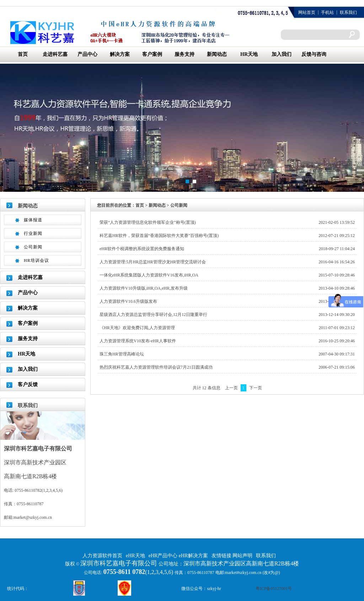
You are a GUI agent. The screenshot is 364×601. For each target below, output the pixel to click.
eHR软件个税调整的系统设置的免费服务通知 (142, 249)
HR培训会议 (36, 260)
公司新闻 (33, 247)
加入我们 (282, 54)
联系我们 (348, 12)
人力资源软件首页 (102, 556)
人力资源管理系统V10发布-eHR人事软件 (138, 341)
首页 (23, 54)
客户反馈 (28, 384)
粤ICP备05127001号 (274, 589)
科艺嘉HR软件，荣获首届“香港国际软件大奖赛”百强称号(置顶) (159, 236)
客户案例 (152, 54)
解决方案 (120, 54)
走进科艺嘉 (55, 54)
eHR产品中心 (164, 556)
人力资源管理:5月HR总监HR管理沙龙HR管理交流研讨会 (153, 262)
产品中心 (87, 54)
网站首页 (307, 12)
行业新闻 (33, 233)
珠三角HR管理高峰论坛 (122, 354)
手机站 (327, 12)
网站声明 (242, 556)
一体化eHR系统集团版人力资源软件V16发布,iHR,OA (149, 275)
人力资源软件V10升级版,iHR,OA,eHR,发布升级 (144, 288)
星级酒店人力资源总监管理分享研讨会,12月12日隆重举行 (153, 315)
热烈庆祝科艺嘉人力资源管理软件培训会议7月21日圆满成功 (156, 367)
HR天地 (249, 54)
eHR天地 (135, 556)
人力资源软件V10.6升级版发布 (128, 301)
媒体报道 (33, 220)
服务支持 (184, 54)
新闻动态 (217, 54)
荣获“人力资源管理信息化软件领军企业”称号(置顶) (148, 222)
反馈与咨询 (314, 54)
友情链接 (222, 556)
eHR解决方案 (193, 556)
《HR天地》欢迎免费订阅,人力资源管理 (137, 328)
